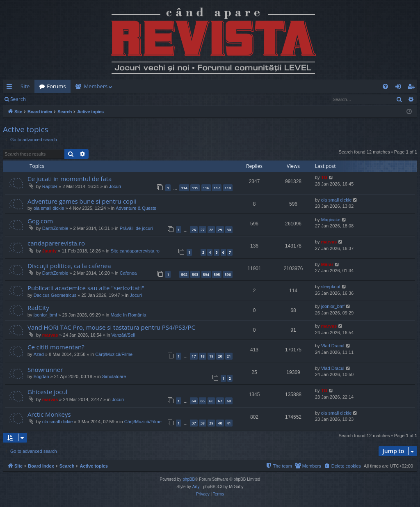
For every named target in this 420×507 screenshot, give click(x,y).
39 (211, 423)
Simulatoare (114, 376)
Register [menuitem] (413, 88)
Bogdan (41, 376)
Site (25, 86)
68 (229, 401)
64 (194, 401)
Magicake (331, 220)
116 (206, 188)
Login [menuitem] (400, 88)
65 (203, 401)
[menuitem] (258, 86)
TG (324, 177)
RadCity (38, 307)
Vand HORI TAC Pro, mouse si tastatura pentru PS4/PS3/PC (111, 327)
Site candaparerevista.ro (135, 251)
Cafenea (128, 273)
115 (195, 188)
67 (220, 401)
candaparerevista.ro (56, 243)
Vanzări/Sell (123, 335)
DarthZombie (55, 228)
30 (229, 230)
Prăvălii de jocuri (136, 228)
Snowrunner (45, 369)
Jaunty (49, 251)
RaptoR (50, 186)
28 (211, 230)
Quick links (11, 88)
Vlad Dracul (333, 346)
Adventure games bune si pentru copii (82, 201)
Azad (39, 354)
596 (228, 274)
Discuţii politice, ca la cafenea (69, 266)
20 (220, 356)
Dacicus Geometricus (55, 295)
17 (194, 356)
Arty (196, 487)
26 (194, 230)
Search (18, 99)
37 (194, 423)
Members (96, 86)
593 (195, 274)
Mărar (327, 264)
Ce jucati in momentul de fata (70, 179)
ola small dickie (49, 208)
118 (228, 188)
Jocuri (115, 186)
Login (44, 99)
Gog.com (40, 221)
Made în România (128, 315)
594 (206, 274)
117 (217, 188)
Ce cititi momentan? (56, 347)
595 (217, 274)
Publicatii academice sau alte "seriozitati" (86, 288)
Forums (56, 86)
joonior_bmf (45, 315)
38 (203, 423)
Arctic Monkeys (49, 414)
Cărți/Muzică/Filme (114, 354)
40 (220, 423)
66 (211, 401)
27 (203, 230)
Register (71, 99)
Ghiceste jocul (47, 392)
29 (220, 230)
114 (184, 188)
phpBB (189, 479)
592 (184, 274)
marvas (329, 242)
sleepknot (331, 287)
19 (211, 356)
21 (229, 356)
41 (229, 423)
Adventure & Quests (136, 208)
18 (203, 356)
